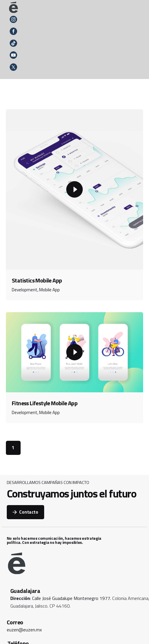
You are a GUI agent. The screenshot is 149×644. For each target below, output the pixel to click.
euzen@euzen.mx (24, 630)
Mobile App (49, 290)
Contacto (25, 512)
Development (25, 290)
